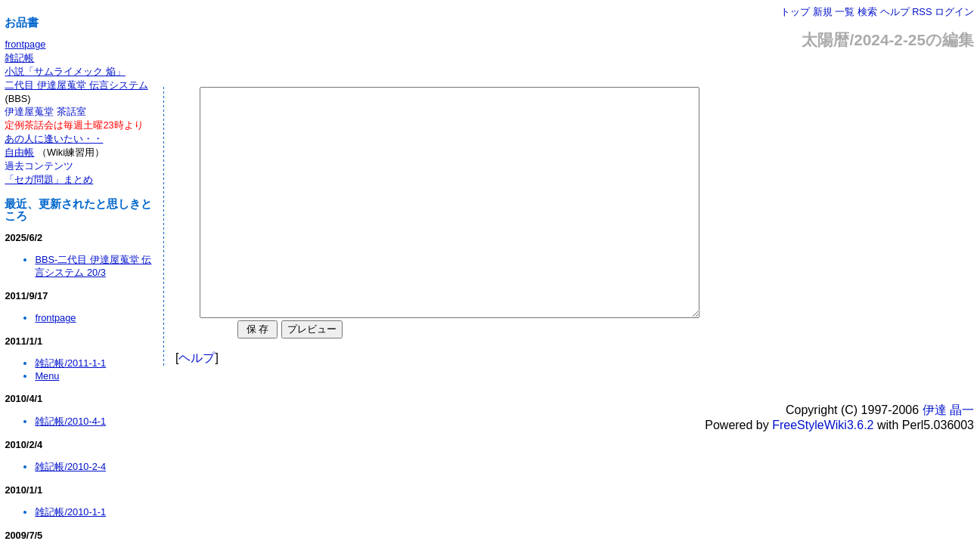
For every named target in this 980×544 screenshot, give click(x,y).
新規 (823, 12)
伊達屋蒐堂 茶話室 (45, 111)
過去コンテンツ (39, 166)
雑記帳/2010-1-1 (70, 512)
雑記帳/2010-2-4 (70, 467)
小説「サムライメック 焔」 (65, 71)
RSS (922, 12)
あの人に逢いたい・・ (54, 139)
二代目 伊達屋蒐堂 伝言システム (76, 85)
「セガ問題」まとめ (49, 179)
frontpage (25, 44)
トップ (795, 12)
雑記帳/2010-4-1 (70, 421)
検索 (867, 12)
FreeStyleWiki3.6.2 (823, 470)
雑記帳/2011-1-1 (70, 363)
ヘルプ (895, 12)
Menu (47, 376)
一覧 (845, 12)
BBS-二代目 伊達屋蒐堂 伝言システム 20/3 (93, 266)
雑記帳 (19, 58)
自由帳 (19, 152)
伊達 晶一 (948, 455)
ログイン (954, 12)
